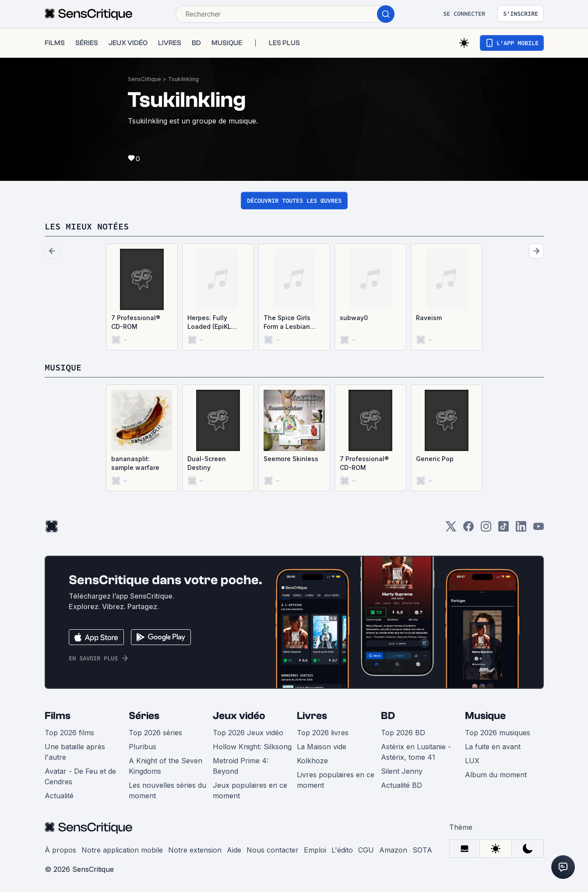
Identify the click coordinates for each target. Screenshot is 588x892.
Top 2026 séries (155, 733)
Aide (234, 850)
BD (388, 716)
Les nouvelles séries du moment (167, 790)
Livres (312, 716)
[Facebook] (468, 529)
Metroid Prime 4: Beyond (241, 766)
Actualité (59, 796)
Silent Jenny (402, 771)
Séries (144, 716)
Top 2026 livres (323, 733)
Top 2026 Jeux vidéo (248, 733)
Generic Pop (435, 459)
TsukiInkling (183, 79)
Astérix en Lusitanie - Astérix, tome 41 (416, 752)
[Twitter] (451, 529)
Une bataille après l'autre (75, 752)
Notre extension (195, 850)
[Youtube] (539, 529)
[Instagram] (486, 529)
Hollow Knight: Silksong (252, 747)
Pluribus (143, 747)
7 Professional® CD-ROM (136, 322)
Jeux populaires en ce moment (250, 790)
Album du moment (496, 775)
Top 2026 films (69, 733)
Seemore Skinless (291, 459)
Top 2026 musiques (498, 733)
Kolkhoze (312, 761)
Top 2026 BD (403, 733)
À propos (60, 850)
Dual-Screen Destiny (207, 463)
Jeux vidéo (239, 716)
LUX (472, 761)
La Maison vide (322, 747)
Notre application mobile (122, 850)
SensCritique (144, 79)
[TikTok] (503, 529)
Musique (485, 716)
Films (58, 716)
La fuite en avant (493, 747)
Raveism (429, 318)
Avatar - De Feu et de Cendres (80, 776)
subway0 (354, 318)
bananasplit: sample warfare (135, 463)
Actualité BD (401, 785)
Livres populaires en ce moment (336, 780)
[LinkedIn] (521, 529)
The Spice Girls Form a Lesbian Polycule (287, 323)
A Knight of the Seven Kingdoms (165, 766)
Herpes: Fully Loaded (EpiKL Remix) (209, 323)
